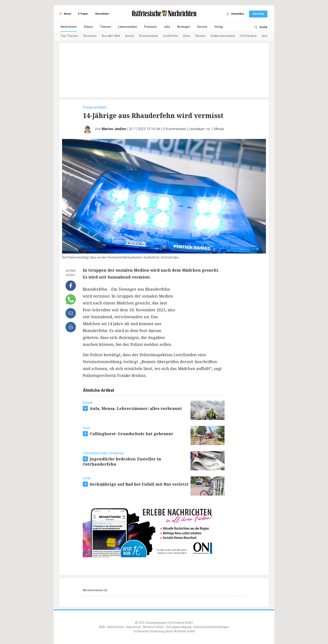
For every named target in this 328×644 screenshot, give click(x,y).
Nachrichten (69, 27)
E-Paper (83, 14)
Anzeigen (184, 27)
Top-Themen (69, 36)
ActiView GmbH (185, 631)
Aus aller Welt (111, 36)
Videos (88, 27)
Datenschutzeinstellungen (211, 627)
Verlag (219, 27)
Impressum (134, 627)
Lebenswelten (128, 27)
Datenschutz (116, 627)
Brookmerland (149, 36)
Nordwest (90, 36)
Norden (200, 36)
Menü (64, 14)
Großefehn (171, 36)
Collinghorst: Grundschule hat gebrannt (131, 434)
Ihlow (187, 36)
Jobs (167, 27)
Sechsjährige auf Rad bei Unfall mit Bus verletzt (139, 484)
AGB (102, 627)
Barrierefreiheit (153, 627)
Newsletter (102, 14)
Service (202, 27)
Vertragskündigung (178, 627)
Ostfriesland (248, 36)
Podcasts (150, 27)
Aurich (130, 36)
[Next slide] (262, 36)
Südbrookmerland (223, 36)
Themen (105, 27)
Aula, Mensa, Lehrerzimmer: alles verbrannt (136, 408)
